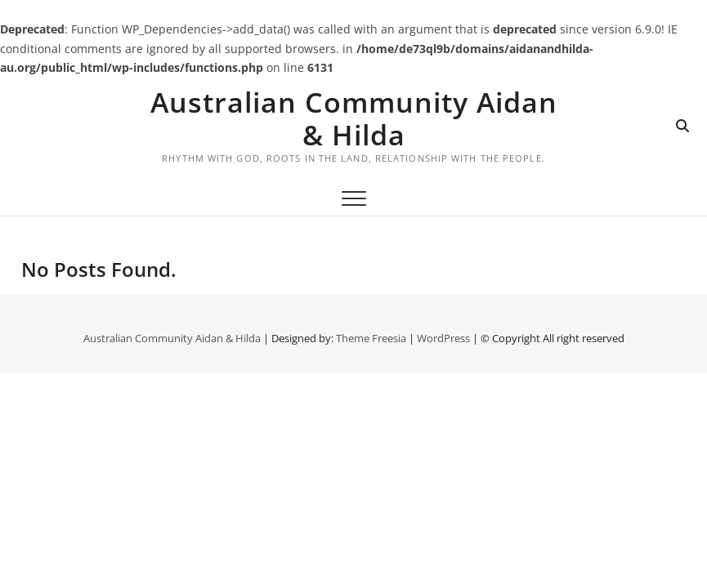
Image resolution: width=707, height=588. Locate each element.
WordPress (443, 338)
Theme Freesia (371, 338)
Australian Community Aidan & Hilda (354, 118)
